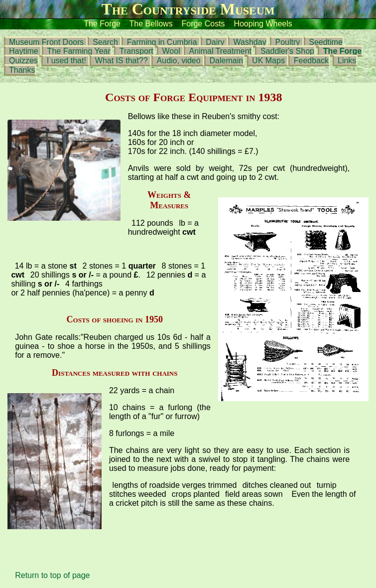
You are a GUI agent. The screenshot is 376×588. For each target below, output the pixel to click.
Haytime (25, 51)
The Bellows (151, 24)
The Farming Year (79, 51)
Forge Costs (203, 24)
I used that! (66, 61)
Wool (173, 51)
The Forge (102, 24)
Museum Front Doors (48, 42)
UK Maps (268, 61)
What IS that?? (123, 61)
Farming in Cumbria (162, 42)
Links (347, 61)
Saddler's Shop (287, 51)
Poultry (288, 42)
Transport (136, 51)
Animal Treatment (220, 51)
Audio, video (179, 61)
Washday (250, 42)
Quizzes (23, 61)
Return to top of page (52, 575)
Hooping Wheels (263, 24)
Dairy (216, 42)
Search (105, 42)
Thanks (22, 70)
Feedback (311, 61)
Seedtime (326, 42)
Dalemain (227, 61)
